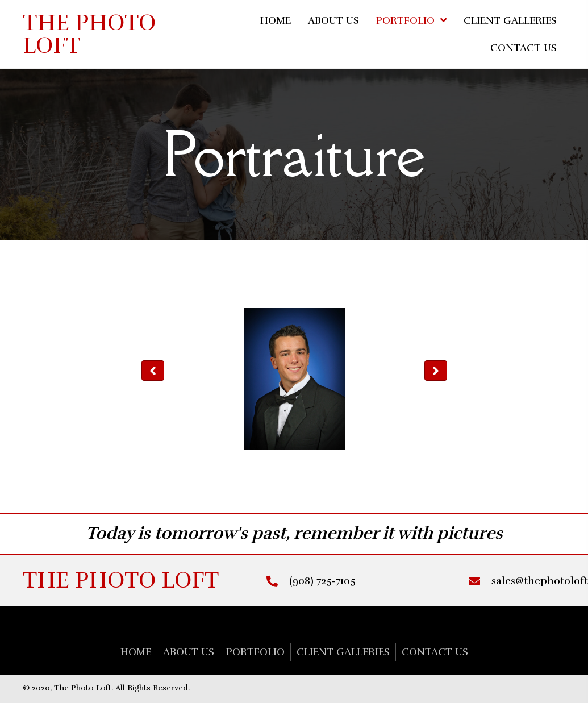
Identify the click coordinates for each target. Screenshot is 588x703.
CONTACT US (435, 652)
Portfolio (255, 652)
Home (136, 652)
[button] (153, 371)
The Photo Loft (89, 34)
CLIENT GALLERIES (343, 652)
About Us (189, 652)
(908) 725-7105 (322, 581)
